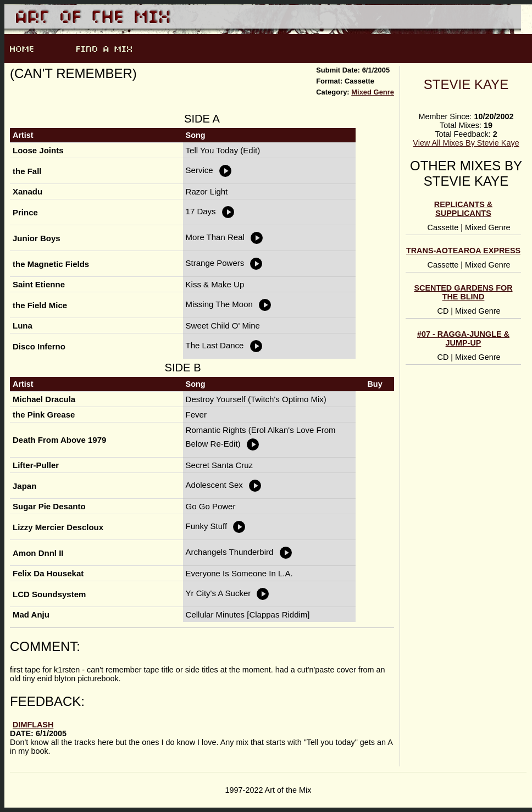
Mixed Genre (373, 92)
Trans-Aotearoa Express (463, 251)
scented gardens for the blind (463, 292)
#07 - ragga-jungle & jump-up (463, 338)
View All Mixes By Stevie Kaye (466, 143)
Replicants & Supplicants (463, 209)
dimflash (33, 725)
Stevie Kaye (466, 84)
